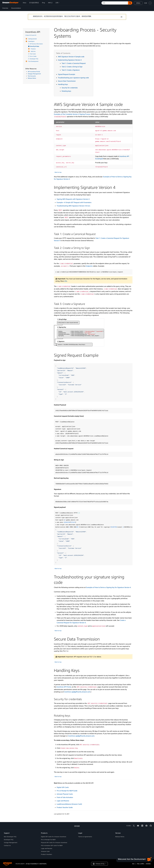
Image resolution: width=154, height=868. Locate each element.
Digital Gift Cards (63, 787)
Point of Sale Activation (65, 797)
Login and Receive (63, 801)
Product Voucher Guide (65, 807)
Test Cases (33, 54)
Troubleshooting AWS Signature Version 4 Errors (73, 206)
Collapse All (28, 35)
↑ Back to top (58, 172)
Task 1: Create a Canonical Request (74, 63)
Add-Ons (33, 51)
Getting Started (32, 39)
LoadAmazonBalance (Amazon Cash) (69, 804)
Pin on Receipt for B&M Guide (67, 791)
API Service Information (37, 44)
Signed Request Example (66, 74)
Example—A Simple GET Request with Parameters (74, 202)
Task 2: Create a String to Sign (72, 67)
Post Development (33, 61)
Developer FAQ (34, 59)
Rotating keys (66, 91)
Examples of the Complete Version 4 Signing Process (72, 114)
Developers (31, 41)
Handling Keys (63, 84)
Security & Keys (35, 46)
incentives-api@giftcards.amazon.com (77, 692)
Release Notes (32, 78)
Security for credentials (70, 88)
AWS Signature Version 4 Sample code (71, 57)
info (66, 281)
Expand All (34, 35)
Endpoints (89, 266)
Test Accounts (32, 76)
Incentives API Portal (64, 687)
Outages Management (34, 74)
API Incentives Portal (34, 72)
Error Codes (33, 56)
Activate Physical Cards (65, 794)
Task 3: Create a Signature (71, 70)
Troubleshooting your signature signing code (73, 78)
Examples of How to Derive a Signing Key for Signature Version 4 (108, 587)
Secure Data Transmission (67, 81)
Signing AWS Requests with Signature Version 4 (73, 199)
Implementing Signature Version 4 (70, 60)
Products (33, 49)
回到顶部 (77, 826)
